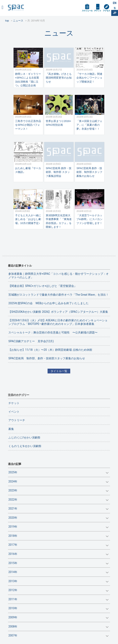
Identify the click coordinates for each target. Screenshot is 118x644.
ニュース (59, 33)
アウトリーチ (17, 420)
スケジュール (87, 11)
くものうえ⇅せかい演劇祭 (25, 446)
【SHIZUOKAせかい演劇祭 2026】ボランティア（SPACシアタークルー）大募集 (58, 312)
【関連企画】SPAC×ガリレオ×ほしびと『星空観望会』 (42, 286)
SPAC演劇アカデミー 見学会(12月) (31, 341)
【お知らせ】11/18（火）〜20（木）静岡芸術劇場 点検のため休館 (50, 350)
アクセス (106, 11)
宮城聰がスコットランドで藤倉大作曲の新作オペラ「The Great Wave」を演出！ (59, 295)
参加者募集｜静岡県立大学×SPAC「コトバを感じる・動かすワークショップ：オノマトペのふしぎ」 (59, 276)
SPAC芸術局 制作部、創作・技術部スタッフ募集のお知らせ (47, 358)
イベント (14, 412)
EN (115, 3)
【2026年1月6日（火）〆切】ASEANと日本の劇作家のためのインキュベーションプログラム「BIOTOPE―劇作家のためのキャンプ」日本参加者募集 (58, 322)
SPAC (16, 7)
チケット (98, 11)
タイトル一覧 (59, 371)
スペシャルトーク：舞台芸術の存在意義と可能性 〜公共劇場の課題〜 (53, 332)
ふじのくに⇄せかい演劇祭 (24, 437)
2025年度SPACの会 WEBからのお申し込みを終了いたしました (48, 303)
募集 (11, 429)
